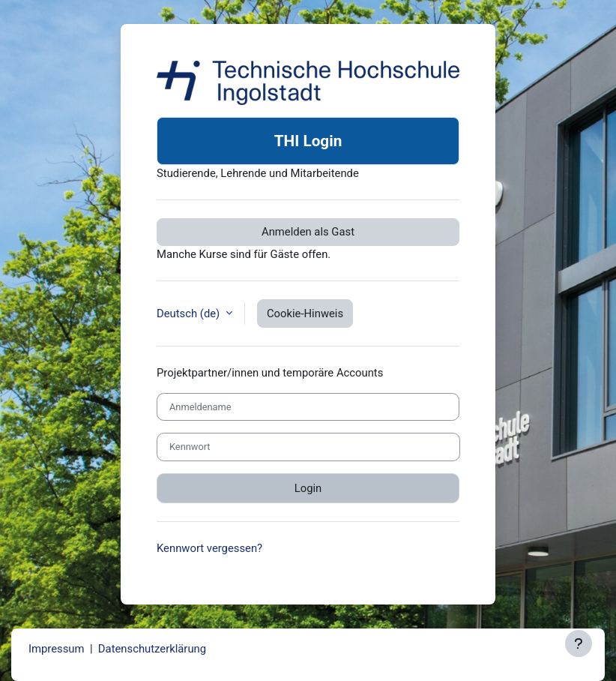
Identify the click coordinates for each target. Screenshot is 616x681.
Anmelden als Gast (308, 232)
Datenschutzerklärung (152, 649)
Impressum (57, 649)
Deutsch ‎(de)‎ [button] (190, 313)
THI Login (308, 141)
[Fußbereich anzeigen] (579, 643)
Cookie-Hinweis (305, 313)
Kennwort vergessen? (209, 548)
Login (308, 488)
